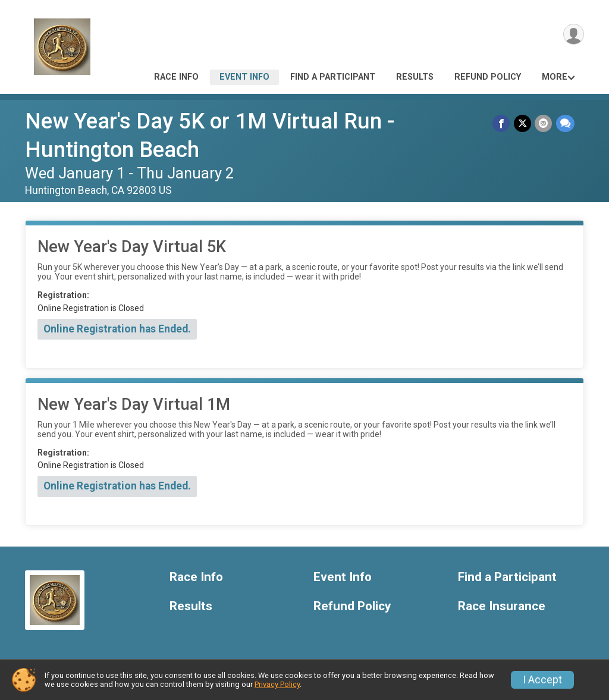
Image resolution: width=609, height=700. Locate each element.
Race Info (176, 77)
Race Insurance (502, 606)
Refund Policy (488, 77)
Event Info (244, 77)
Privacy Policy (277, 684)
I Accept (542, 680)
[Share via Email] (544, 123)
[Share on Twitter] (523, 123)
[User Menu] (573, 35)
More (555, 77)
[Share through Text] (565, 123)
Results (415, 77)
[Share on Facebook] (502, 123)
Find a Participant (333, 77)
